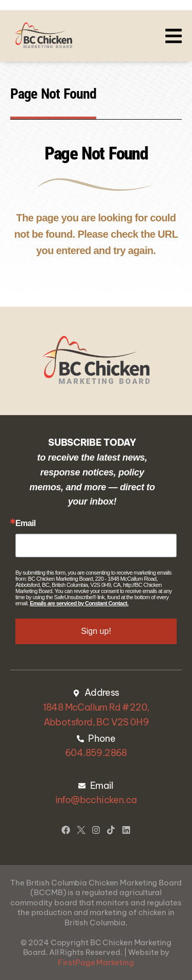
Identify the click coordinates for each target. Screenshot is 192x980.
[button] (174, 36)
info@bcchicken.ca (96, 800)
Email (26, 523)
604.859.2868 (96, 753)
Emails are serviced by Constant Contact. (79, 603)
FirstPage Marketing (96, 962)
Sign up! (96, 631)
